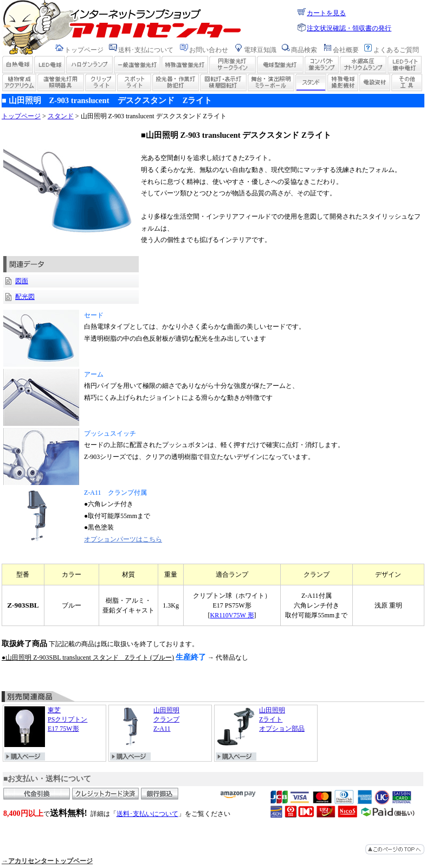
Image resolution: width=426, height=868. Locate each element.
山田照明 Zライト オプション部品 (260, 727)
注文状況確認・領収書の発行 (349, 28)
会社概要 (346, 50)
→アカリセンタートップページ (47, 861)
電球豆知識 (260, 50)
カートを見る (326, 13)
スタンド (61, 116)
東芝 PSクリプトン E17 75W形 (46, 727)
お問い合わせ (209, 50)
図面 (22, 281)
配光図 (25, 297)
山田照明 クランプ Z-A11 (145, 727)
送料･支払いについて (147, 814)
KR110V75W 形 (232, 615)
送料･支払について (146, 50)
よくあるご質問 (396, 50)
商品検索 (304, 50)
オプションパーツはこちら (123, 539)
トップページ (84, 50)
